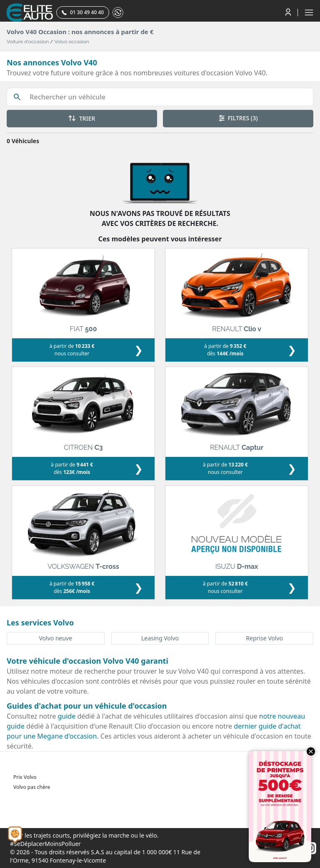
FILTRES (238, 118)
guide (67, 716)
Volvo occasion (72, 42)
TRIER (82, 118)
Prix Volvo (25, 777)
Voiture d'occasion (28, 42)
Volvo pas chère (32, 787)
